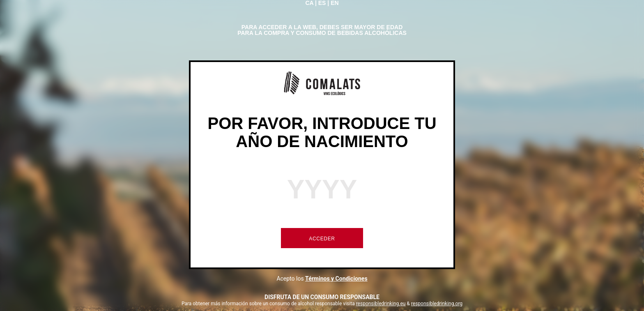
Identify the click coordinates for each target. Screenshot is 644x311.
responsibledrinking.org (437, 304)
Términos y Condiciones (336, 279)
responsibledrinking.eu (381, 304)
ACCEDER (322, 239)
